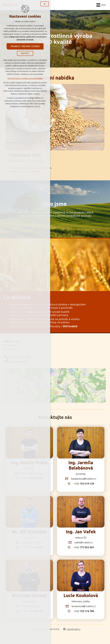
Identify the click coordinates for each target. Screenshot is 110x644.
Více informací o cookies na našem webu (25, 79)
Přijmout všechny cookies (25, 47)
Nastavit (25, 54)
